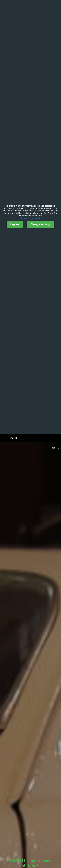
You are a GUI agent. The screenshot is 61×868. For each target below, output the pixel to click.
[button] (55, 448)
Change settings (41, 224)
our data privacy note (30, 218)
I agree (15, 224)
